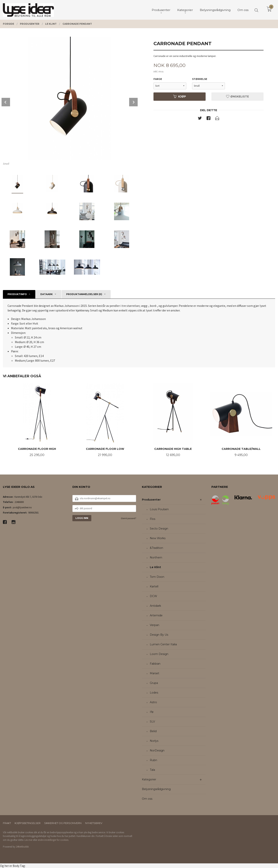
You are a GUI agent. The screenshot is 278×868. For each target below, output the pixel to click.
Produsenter (151, 500)
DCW (153, 596)
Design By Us (159, 635)
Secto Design (159, 529)
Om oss (147, 799)
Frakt (7, 823)
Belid (153, 731)
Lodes (154, 693)
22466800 (19, 502)
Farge (158, 79)
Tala (152, 770)
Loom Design (159, 654)
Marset (155, 673)
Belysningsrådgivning (156, 789)
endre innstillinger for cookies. (53, 840)
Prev (6, 102)
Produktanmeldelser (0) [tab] (84, 294)
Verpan (155, 625)
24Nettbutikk (22, 847)
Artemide (156, 615)
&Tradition (156, 548)
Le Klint (155, 567)
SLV (152, 722)
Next (133, 102)
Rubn (153, 760)
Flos (153, 519)
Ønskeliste (237, 96)
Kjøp (180, 96)
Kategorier (149, 779)
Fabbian (155, 664)
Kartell (154, 586)
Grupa (154, 683)
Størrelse (200, 79)
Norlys (154, 741)
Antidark (155, 606)
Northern (156, 558)
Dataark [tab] (47, 294)
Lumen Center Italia (163, 644)
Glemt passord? (128, 518)
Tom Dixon (157, 577)
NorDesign (157, 750)
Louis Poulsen (159, 509)
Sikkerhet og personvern (63, 823)
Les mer (28, 840)
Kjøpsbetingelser (28, 823)
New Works (158, 538)
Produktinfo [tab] (17, 294)
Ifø (152, 712)
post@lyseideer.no (22, 507)
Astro (153, 702)
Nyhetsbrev (94, 823)
